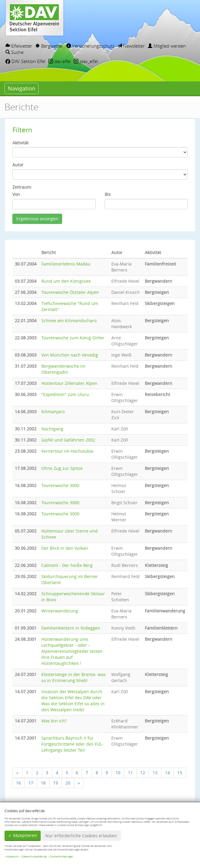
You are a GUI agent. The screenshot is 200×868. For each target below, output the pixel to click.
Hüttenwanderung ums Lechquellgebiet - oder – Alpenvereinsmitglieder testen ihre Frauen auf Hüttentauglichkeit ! (72, 651)
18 (43, 783)
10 (118, 773)
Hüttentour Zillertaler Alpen (69, 383)
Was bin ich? (54, 721)
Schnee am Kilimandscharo (69, 321)
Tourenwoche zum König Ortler (73, 338)
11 (130, 773)
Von (16, 194)
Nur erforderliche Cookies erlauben (81, 836)
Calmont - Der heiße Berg (67, 565)
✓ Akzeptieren (23, 835)
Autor (18, 165)
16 (18, 783)
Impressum (13, 857)
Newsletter (131, 46)
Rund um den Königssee (66, 281)
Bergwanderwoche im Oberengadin (63, 369)
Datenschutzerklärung (34, 857)
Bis (108, 194)
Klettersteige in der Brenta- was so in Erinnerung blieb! (73, 677)
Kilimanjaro (53, 412)
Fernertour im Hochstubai (67, 451)
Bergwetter (49, 46)
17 (31, 783)
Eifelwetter (19, 46)
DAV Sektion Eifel (25, 61)
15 (180, 773)
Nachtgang (52, 429)
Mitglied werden (167, 46)
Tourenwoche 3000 (60, 485)
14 (167, 773)
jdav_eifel (86, 61)
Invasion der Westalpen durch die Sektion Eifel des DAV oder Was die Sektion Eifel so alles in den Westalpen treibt (73, 701)
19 (56, 783)
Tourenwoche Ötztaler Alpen (70, 292)
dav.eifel (59, 61)
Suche (14, 52)
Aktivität (21, 143)
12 (143, 773)
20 (68, 783)
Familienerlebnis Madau (66, 264)
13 (155, 773)
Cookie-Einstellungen (61, 857)
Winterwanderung (60, 611)
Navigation (22, 88)
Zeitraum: (22, 187)
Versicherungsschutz (90, 46)
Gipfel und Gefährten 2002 (68, 440)
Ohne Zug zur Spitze (62, 468)
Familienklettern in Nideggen (71, 628)
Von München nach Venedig (70, 355)
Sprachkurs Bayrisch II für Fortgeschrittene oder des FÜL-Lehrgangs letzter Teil (72, 744)
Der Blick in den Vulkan (65, 548)
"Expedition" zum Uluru (65, 394)
